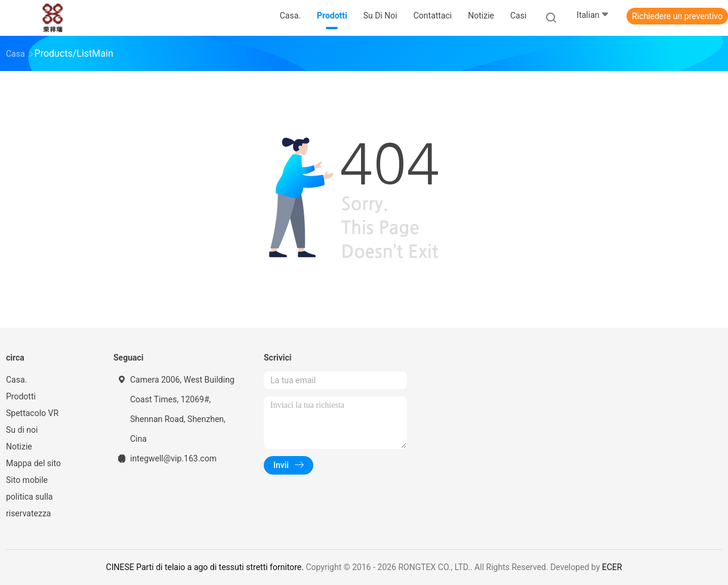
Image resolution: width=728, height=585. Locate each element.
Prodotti (21, 396)
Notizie (19, 447)
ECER (612, 567)
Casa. (16, 380)
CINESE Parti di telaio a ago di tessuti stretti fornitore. (206, 567)
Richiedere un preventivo (677, 16)
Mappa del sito (33, 463)
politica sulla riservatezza (29, 505)
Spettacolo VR (32, 413)
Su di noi (22, 430)
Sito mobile (27, 480)
